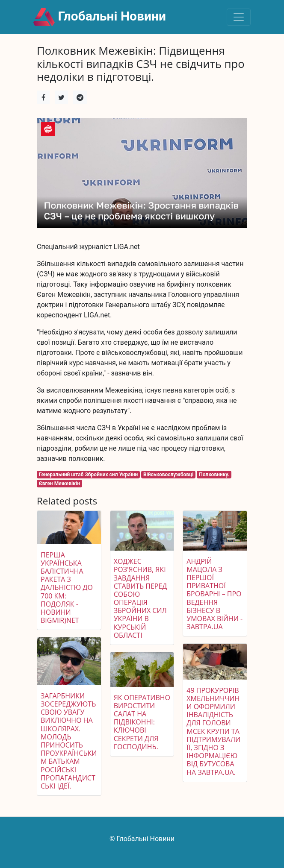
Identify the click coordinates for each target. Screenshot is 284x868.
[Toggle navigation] (239, 17)
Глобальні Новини (100, 17)
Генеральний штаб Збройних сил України (89, 475)
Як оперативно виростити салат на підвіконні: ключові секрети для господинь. (142, 722)
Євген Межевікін (59, 484)
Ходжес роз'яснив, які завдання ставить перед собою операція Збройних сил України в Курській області (141, 598)
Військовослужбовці (169, 475)
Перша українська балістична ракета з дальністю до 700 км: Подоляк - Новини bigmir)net (67, 588)
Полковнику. (214, 475)
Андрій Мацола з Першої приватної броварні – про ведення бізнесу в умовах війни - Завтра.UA (214, 594)
